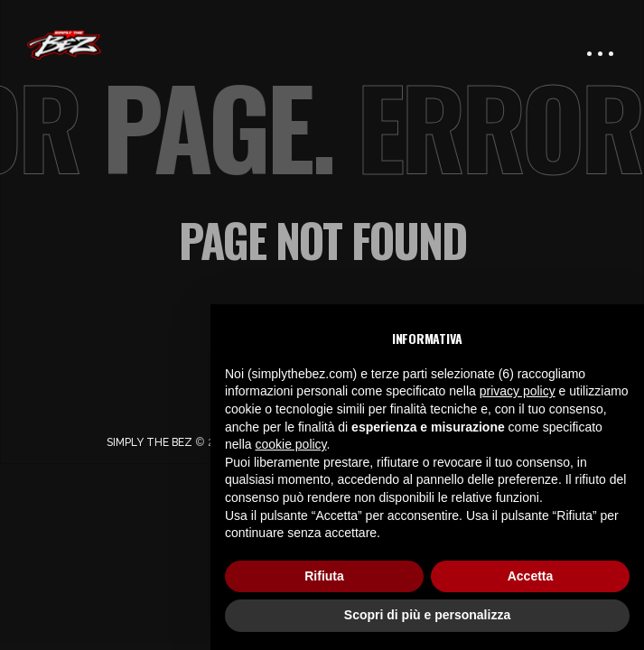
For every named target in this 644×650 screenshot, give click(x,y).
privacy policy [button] (518, 391)
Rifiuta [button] (324, 576)
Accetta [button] (531, 576)
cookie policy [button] (290, 444)
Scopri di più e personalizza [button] (427, 615)
